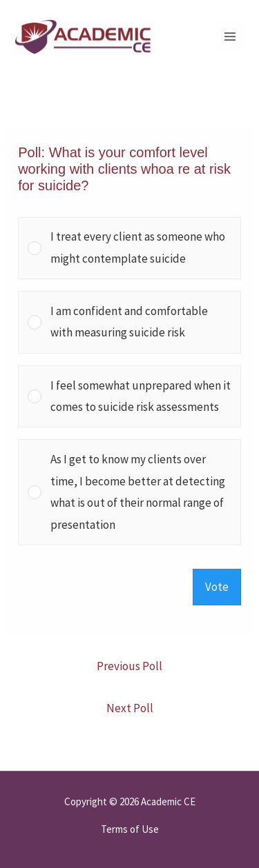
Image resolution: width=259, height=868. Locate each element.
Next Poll (130, 708)
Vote (217, 587)
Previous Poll (129, 666)
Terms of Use (130, 829)
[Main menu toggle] (230, 37)
